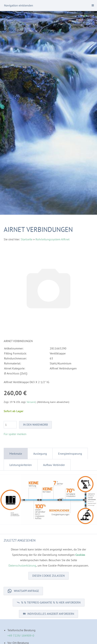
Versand (31, 402)
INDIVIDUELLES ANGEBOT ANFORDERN (48, 614)
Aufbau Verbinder (54, 465)
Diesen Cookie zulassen (48, 576)
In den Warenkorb (35, 425)
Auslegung (40, 454)
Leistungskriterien (21, 465)
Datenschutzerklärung (22, 565)
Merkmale (16, 454)
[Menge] (10, 425)
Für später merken (15, 434)
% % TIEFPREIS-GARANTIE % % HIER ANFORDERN (49, 602)
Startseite (27, 239)
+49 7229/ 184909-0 (21, 635)
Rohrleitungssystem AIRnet (52, 239)
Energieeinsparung (70, 454)
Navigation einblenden (19, 5)
